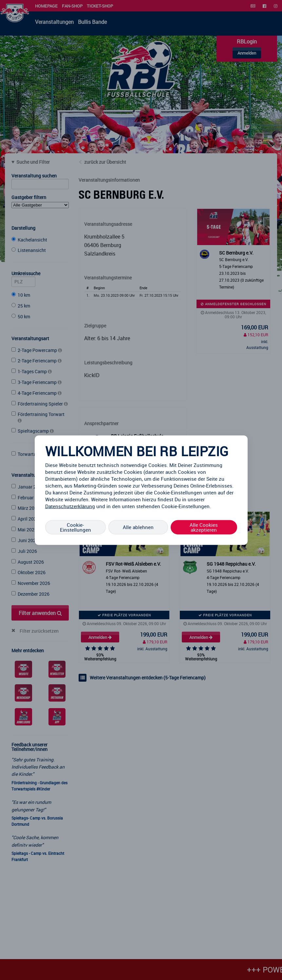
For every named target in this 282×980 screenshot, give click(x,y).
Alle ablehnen (138, 527)
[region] (141, 490)
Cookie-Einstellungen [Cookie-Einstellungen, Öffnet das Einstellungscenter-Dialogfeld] (75, 527)
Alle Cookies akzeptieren (204, 527)
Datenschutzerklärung (70, 506)
